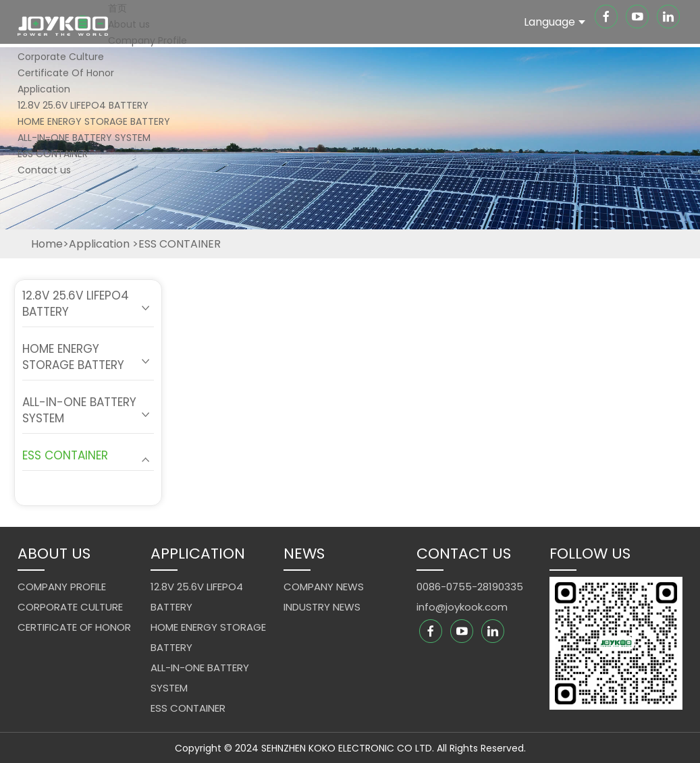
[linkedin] (668, 18)
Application (44, 89)
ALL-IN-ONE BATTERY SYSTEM (84, 138)
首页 (117, 8)
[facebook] (608, 18)
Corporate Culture (61, 57)
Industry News (322, 607)
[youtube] (639, 18)
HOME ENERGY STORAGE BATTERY (94, 121)
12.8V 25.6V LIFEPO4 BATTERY (83, 105)
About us (129, 24)
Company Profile (147, 40)
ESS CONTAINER (53, 154)
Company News (324, 587)
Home (47, 244)
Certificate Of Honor (66, 73)
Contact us (44, 170)
